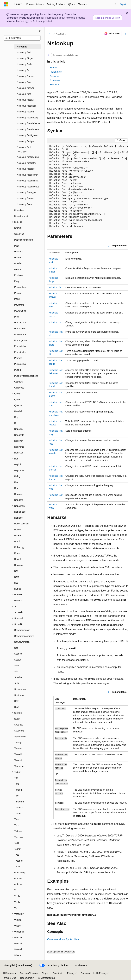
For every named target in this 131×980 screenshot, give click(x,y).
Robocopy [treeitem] (19, 547)
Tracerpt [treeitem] (19, 807)
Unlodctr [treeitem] (19, 884)
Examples (55, 80)
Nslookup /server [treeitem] (25, 88)
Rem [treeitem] (17, 482)
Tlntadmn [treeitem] (19, 802)
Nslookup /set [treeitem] (24, 94)
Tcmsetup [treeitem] (19, 766)
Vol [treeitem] (16, 908)
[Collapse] (40, 31)
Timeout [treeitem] (18, 790)
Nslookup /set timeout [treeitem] (28, 187)
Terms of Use (9, 978)
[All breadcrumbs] (50, 34)
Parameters (56, 72)
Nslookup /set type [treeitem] (26, 192)
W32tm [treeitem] (18, 920)
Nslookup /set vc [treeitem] (25, 198)
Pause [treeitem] (18, 258)
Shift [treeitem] (17, 683)
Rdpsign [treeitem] (18, 429)
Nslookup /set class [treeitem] (27, 106)
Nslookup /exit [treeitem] (24, 52)
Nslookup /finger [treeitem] (25, 58)
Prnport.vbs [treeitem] (20, 346)
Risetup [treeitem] (18, 535)
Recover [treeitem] (19, 441)
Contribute (58, 973)
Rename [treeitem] (19, 494)
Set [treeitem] (16, 648)
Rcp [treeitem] (16, 417)
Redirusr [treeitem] (19, 453)
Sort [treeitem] (16, 701)
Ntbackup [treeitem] (19, 210)
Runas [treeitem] (18, 589)
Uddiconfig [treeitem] (20, 873)
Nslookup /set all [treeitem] (25, 100)
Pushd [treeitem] (18, 370)
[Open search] (116, 4)
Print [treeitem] (17, 317)
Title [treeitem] (16, 796)
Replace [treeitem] (18, 518)
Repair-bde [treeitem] (20, 512)
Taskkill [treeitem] (18, 754)
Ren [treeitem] (16, 488)
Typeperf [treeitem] (19, 861)
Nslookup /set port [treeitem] (26, 141)
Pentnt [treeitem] (18, 269)
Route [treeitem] (17, 553)
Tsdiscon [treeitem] (19, 831)
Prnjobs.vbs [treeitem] (20, 334)
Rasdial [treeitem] (18, 411)
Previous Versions (29, 973)
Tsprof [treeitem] (17, 849)
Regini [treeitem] (18, 464)
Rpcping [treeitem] (18, 565)
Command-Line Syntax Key (63, 939)
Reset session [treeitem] (21, 524)
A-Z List (60, 34)
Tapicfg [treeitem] (18, 742)
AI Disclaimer (9, 973)
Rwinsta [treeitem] (18, 601)
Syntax (53, 68)
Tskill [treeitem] (17, 843)
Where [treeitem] (18, 955)
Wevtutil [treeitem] (18, 949)
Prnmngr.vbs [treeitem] (21, 340)
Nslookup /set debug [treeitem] (27, 118)
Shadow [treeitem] (18, 677)
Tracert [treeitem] (18, 813)
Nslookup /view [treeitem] (25, 204)
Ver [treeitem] (16, 890)
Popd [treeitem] (17, 299)
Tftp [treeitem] (16, 778)
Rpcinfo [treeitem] (18, 559)
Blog (44, 973)
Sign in (124, 4)
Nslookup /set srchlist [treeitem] (28, 181)
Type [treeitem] (17, 855)
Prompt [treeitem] (18, 358)
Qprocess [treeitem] (19, 388)
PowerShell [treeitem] (20, 311)
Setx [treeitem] (17, 666)
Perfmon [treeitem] (19, 275)
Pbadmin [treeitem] (19, 263)
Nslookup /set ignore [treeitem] (27, 135)
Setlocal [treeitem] (18, 654)
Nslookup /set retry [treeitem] (26, 163)
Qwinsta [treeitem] (18, 405)
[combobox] (22, 38)
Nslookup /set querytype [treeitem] (24, 149)
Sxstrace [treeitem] (19, 725)
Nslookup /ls (55, 287)
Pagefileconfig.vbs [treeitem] (24, 240)
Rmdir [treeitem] (17, 541)
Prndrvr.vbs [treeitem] (20, 329)
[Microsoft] (6, 4)
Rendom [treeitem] (19, 500)
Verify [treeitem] (17, 902)
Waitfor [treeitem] (18, 926)
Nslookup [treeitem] (22, 47)
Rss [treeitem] (16, 583)
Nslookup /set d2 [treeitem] (25, 112)
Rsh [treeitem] (16, 571)
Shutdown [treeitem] (19, 695)
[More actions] (126, 34)
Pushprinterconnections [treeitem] (26, 376)
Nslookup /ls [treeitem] (23, 70)
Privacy (71, 973)
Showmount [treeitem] (20, 689)
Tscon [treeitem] (17, 825)
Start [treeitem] (17, 707)
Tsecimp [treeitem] (18, 837)
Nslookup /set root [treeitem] (26, 169)
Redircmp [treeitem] (19, 447)
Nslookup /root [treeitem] (24, 82)
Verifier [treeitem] (18, 896)
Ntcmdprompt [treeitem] (21, 216)
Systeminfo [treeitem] (20, 736)
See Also (54, 85)
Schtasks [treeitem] (19, 612)
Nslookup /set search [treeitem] (28, 175)
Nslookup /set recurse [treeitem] (28, 157)
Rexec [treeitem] (18, 530)
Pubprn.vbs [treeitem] (20, 364)
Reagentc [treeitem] (19, 435)
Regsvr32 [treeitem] (19, 470)
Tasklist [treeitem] (18, 760)
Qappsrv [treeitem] (19, 382)
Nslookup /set (56, 322)
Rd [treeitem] (16, 423)
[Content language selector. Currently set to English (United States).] (18, 966)
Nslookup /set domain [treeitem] (28, 129)
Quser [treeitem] (17, 400)
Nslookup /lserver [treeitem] (26, 76)
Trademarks (26, 978)
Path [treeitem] (17, 246)
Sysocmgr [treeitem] (19, 731)
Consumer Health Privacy (94, 973)
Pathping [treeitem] (19, 252)
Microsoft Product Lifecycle (24, 18)
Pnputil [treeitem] (18, 293)
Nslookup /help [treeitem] (24, 64)
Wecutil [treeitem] (18, 944)
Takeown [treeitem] (19, 748)
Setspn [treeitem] (18, 660)
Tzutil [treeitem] (17, 867)
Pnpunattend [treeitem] (21, 287)
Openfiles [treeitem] (19, 234)
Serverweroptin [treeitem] (22, 642)
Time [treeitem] (17, 784)
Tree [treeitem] (17, 819)
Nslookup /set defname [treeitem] (28, 123)
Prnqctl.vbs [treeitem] (20, 352)
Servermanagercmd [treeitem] (24, 636)
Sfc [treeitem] (16, 672)
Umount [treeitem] (18, 878)
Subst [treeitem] (17, 719)
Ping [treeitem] (17, 281)
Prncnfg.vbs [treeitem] (20, 323)
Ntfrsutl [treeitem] (18, 228)
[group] (88, 186)
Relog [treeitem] (17, 476)
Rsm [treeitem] (17, 577)
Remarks (54, 76)
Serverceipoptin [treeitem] (22, 630)
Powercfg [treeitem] (19, 305)
